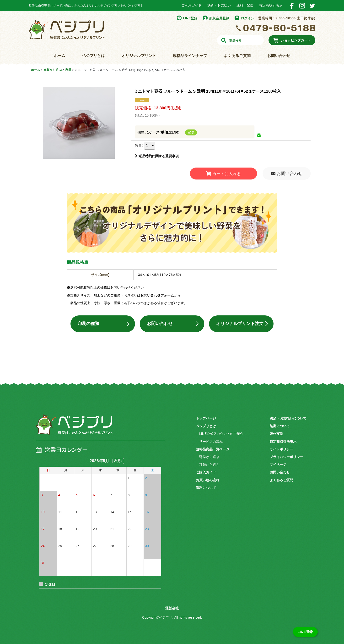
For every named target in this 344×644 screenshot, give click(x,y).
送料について (206, 488)
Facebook (292, 6)
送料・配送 (245, 5)
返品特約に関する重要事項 (157, 156)
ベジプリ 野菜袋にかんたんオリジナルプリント (74, 428)
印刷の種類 (88, 324)
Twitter (312, 6)
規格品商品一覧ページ (213, 449)
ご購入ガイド (206, 472)
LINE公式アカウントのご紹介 (221, 434)
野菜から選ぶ (209, 457)
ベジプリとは (93, 56)
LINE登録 (190, 18)
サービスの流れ (211, 442)
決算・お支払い (219, 5)
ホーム (59, 56)
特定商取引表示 (271, 5)
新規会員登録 (219, 18)
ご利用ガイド (192, 5)
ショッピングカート (296, 40)
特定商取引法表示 (283, 442)
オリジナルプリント (139, 56)
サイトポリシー (281, 449)
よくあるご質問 (237, 56)
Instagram (302, 6)
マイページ (278, 465)
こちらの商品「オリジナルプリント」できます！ (172, 223)
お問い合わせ (279, 56)
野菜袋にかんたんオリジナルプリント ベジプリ (67, 30)
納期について (280, 426)
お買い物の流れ (208, 480)
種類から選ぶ (209, 465)
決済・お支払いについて (288, 418)
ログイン (247, 18)
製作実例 (276, 434)
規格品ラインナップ (190, 56)
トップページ (206, 418)
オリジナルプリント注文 (240, 324)
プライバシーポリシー (286, 457)
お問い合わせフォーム (157, 295)
